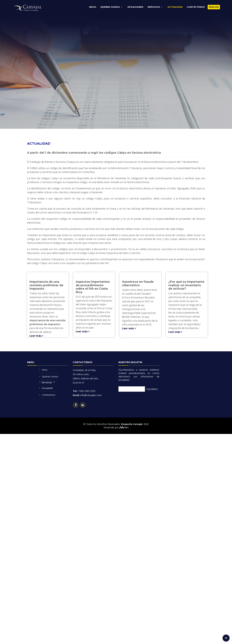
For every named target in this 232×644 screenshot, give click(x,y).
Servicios (154, 7)
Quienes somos (50, 374)
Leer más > (37, 333)
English (214, 7)
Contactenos (49, 392)
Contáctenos (196, 7)
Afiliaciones (135, 7)
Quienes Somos (110, 7)
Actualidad (175, 7)
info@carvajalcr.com (91, 393)
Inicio (93, 7)
